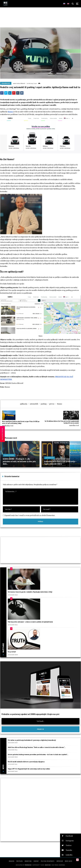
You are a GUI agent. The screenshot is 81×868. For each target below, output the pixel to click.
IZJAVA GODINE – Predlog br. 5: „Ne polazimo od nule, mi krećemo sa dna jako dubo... (19, 461)
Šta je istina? (12, 652)
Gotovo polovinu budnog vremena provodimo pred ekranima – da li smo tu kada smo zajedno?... (38, 754)
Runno (10, 112)
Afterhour (50, 458)
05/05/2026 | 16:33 (13, 750)
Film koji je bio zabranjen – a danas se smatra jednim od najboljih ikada (30, 622)
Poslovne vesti (6, 83)
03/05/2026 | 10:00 (13, 655)
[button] (71, 836)
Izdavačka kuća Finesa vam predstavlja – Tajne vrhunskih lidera (60, 463)
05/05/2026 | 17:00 (13, 743)
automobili (34, 404)
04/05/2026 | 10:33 (13, 625)
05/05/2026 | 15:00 (13, 771)
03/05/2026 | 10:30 (13, 595)
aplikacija (24, 404)
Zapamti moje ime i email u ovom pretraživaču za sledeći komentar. (30, 515)
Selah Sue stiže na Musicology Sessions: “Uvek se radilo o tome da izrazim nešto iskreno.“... (37, 747)
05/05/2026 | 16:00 (13, 757)
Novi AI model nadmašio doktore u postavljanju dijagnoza (26, 762)
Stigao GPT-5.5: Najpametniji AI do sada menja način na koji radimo (29, 769)
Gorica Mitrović (21, 83)
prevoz (52, 404)
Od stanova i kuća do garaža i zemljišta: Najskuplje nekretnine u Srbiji (30, 592)
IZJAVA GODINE (9, 455)
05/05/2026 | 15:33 (12, 764)
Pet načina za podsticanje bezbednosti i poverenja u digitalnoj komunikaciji (32, 740)
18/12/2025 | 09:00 (22, 455)
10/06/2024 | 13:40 (32, 83)
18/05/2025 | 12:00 (61, 458)
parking (44, 404)
